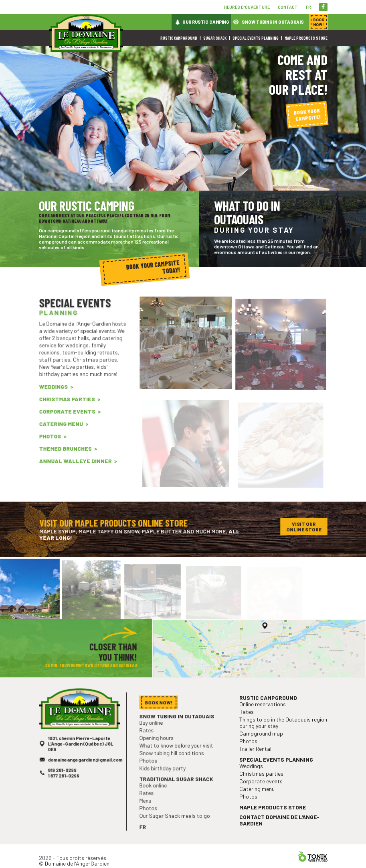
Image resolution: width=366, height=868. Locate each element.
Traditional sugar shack (177, 789)
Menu (148, 809)
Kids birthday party (164, 779)
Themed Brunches (67, 457)
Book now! (161, 719)
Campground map (263, 747)
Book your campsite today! (153, 267)
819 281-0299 (64, 781)
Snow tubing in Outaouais (273, 22)
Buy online (154, 737)
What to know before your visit (177, 758)
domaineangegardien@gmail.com (85, 771)
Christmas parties (68, 411)
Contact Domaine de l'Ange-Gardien (280, 826)
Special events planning (256, 38)
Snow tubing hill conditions (172, 765)
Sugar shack (215, 38)
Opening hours (159, 751)
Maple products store (306, 38)
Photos (53, 445)
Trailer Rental (258, 761)
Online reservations (264, 721)
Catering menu (63, 434)
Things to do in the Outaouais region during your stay (283, 737)
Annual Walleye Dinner (76, 468)
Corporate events (68, 423)
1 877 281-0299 (65, 786)
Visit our (303, 528)
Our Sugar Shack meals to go (175, 822)
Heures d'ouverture (247, 7)
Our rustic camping (206, 22)
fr (308, 7)
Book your (307, 115)
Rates (149, 744)
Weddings (56, 400)
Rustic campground (179, 38)
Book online (155, 795)
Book (319, 22)
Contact (288, 7)
